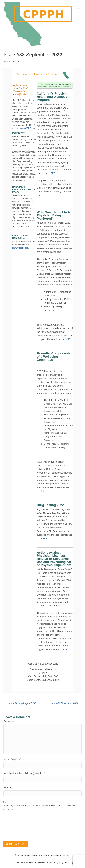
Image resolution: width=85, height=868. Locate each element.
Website (8, 788)
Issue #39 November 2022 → (66, 703)
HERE (52, 173)
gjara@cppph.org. (20, 248)
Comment (9, 721)
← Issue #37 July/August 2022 (20, 703)
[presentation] (18, 826)
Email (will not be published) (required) (24, 774)
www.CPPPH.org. (28, 128)
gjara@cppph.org (65, 863)
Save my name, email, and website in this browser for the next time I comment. (40, 807)
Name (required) (12, 759)
